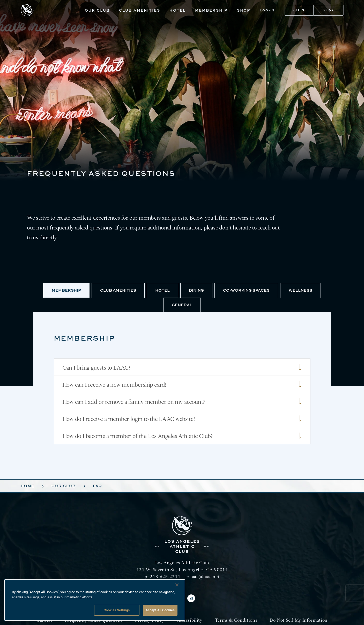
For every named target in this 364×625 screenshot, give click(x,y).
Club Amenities (140, 10)
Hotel (178, 10)
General (182, 305)
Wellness (300, 290)
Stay (329, 10)
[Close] (177, 585)
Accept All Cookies (160, 610)
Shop (244, 10)
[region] (95, 600)
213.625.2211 (165, 576)
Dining (196, 290)
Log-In (267, 10)
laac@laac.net (205, 576)
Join (299, 10)
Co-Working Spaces (246, 290)
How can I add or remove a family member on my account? (182, 401)
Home (28, 486)
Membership (211, 10)
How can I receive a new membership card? (182, 384)
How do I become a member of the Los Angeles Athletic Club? (182, 436)
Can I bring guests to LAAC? (182, 367)
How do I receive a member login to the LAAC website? (182, 419)
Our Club (97, 10)
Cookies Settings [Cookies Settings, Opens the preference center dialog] (117, 610)
